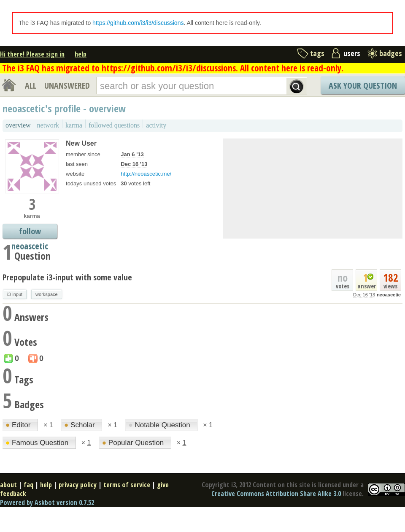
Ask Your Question (363, 85)
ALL (31, 85)
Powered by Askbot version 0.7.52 (47, 502)
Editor (19, 425)
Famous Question (38, 443)
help (81, 54)
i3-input (15, 294)
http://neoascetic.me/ (146, 174)
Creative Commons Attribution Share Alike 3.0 (276, 494)
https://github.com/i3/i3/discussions (138, 23)
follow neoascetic (30, 232)
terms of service (127, 485)
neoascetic (389, 295)
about (8, 485)
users (352, 53)
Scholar (80, 425)
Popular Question (134, 443)
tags (317, 53)
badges (391, 53)
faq (28, 485)
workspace (47, 294)
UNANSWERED (67, 85)
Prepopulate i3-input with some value (67, 277)
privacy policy (78, 485)
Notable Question (160, 425)
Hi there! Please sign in (32, 54)
